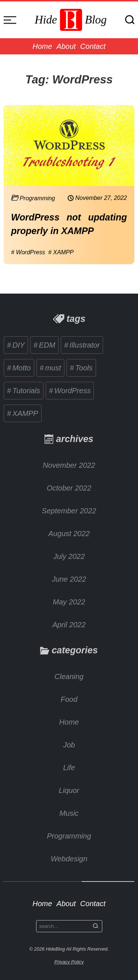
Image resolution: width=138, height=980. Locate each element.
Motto (21, 368)
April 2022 (69, 625)
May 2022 (69, 602)
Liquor (69, 790)
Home (42, 46)
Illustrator (84, 345)
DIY (17, 345)
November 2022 (69, 465)
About (66, 46)
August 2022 (69, 534)
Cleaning (69, 676)
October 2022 (69, 488)
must (52, 368)
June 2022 (69, 579)
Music (69, 813)
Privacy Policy (69, 962)
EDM (46, 345)
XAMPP (24, 413)
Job (69, 745)
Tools (83, 368)
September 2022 (69, 511)
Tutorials (25, 391)
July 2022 (69, 556)
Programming (69, 836)
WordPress (71, 391)
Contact (93, 46)
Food (69, 699)
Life (69, 768)
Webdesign (69, 859)
